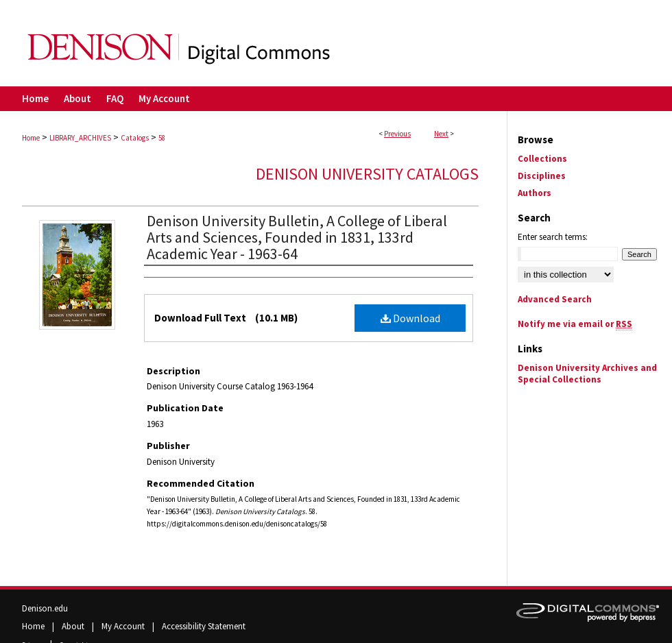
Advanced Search (555, 299)
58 (162, 138)
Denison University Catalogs (367, 174)
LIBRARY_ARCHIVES (80, 138)
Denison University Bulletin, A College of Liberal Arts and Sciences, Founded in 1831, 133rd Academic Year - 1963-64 (297, 237)
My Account (124, 626)
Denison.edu (45, 608)
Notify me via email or (575, 324)
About (74, 626)
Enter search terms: (553, 237)
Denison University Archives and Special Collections (587, 374)
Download (410, 318)
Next (441, 134)
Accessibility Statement (204, 626)
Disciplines (542, 176)
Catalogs (135, 138)
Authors (535, 193)
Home (31, 138)
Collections (542, 159)
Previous (397, 134)
